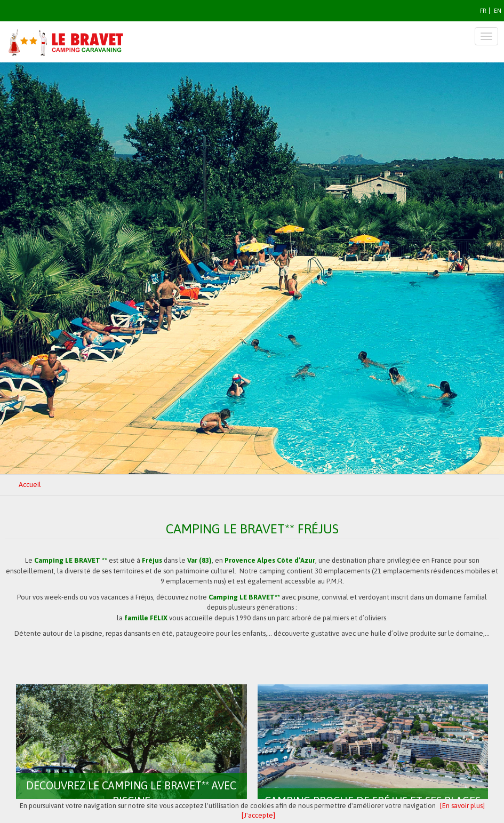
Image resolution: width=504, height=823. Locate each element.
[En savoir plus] (462, 806)
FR (483, 11)
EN (498, 11)
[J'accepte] (258, 815)
